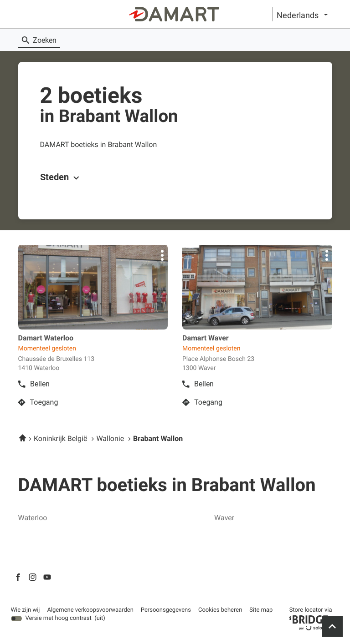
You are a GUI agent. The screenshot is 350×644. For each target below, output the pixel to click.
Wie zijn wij (26, 610)
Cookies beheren (220, 610)
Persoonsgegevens (166, 610)
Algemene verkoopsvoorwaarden (90, 610)
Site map (261, 610)
